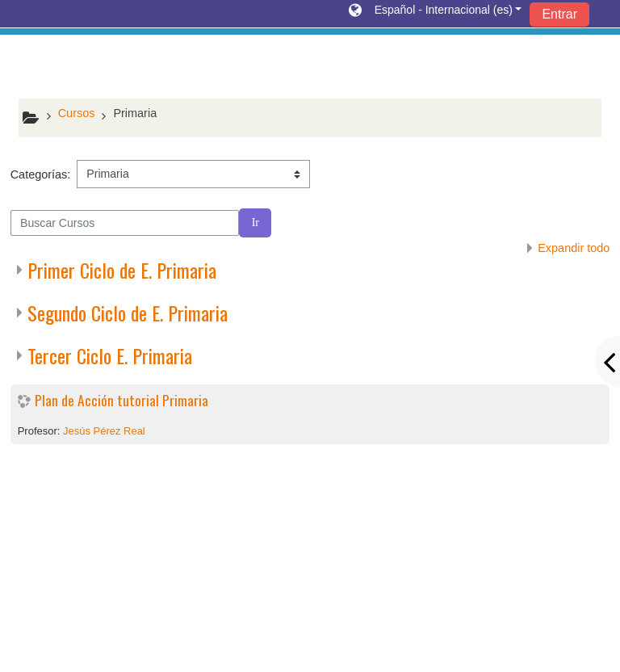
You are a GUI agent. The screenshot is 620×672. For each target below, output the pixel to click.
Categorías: (41, 174)
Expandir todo (574, 248)
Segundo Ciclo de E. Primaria (128, 313)
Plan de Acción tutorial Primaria (121, 400)
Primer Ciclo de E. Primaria (122, 270)
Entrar (559, 14)
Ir (256, 223)
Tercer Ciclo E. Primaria (110, 355)
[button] (435, 14)
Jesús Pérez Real (104, 431)
